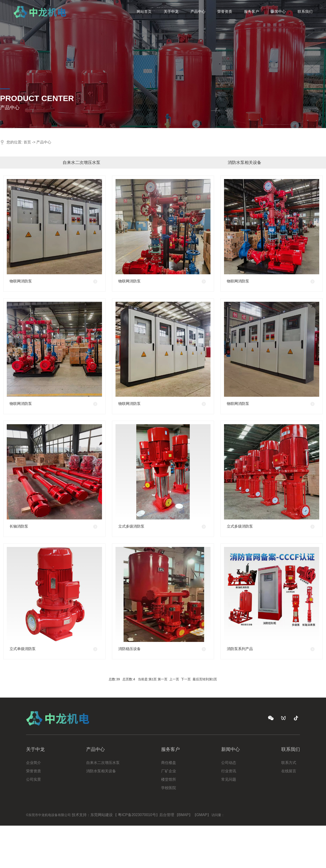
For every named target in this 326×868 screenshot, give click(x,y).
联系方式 (289, 763)
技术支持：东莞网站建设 (92, 815)
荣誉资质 (225, 9)
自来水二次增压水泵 (81, 163)
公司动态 (229, 763)
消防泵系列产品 (240, 649)
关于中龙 (171, 9)
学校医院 (169, 788)
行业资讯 (229, 771)
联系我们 (305, 9)
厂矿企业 (169, 771)
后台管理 (167, 815)
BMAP (184, 815)
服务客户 (251, 9)
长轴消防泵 (19, 526)
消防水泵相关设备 (244, 163)
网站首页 (144, 9)
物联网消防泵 (21, 281)
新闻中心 (278, 9)
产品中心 (198, 9)
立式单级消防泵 (23, 649)
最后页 (197, 679)
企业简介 (34, 763)
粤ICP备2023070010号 (137, 815)
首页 (27, 142)
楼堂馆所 (169, 779)
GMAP (202, 815)
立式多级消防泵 (131, 526)
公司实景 (34, 779)
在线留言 (289, 771)
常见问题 (229, 779)
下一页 (186, 679)
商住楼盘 (169, 763)
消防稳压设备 (129, 649)
